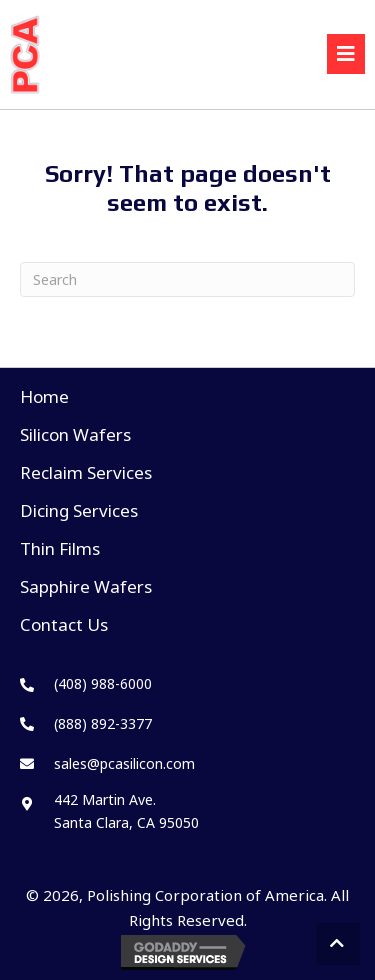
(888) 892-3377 (103, 723)
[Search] (187, 279)
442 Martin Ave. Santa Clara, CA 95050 (126, 811)
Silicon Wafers (75, 434)
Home (44, 396)
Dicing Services (79, 510)
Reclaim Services (86, 472)
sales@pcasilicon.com (124, 763)
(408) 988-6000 (103, 683)
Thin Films (60, 548)
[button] (338, 944)
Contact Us (64, 624)
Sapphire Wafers (86, 586)
